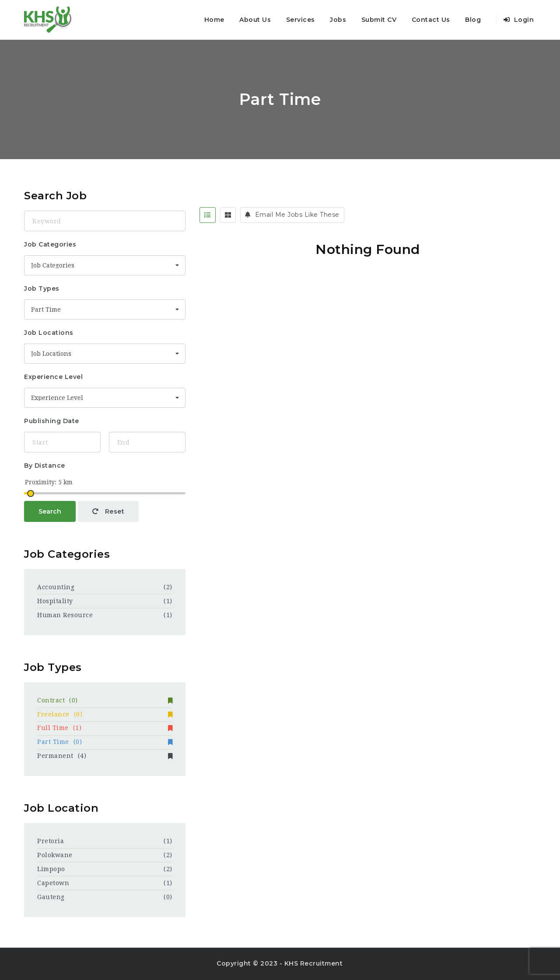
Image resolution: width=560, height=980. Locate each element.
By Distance (45, 466)
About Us (255, 20)
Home (214, 20)
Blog (473, 20)
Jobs (338, 20)
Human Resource (65, 615)
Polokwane (55, 855)
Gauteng (51, 897)
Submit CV (379, 20)
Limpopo (51, 869)
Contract (105, 700)
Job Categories (50, 244)
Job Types (42, 288)
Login (519, 20)
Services (301, 20)
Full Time (105, 728)
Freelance (105, 714)
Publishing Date (52, 421)
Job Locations (49, 333)
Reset (108, 511)
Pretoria (51, 841)
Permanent (105, 756)
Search (50, 511)
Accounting (56, 587)
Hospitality (55, 601)
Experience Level (53, 377)
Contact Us (431, 20)
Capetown (53, 883)
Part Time (105, 742)
